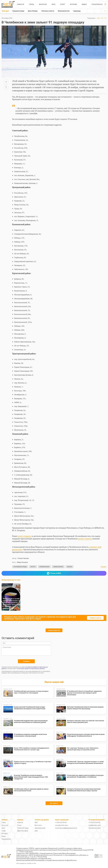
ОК (105, 18)
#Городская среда (20, 567)
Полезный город (23, 828)
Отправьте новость (95, 618)
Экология (43, 4)
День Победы (33, 11)
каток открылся (25, 536)
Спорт (63, 4)
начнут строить (85, 539)
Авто (53, 4)
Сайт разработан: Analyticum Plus (26, 863)
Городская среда (18, 11)
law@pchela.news (71, 860)
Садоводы (77, 11)
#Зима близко (58, 567)
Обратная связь (23, 831)
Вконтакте (38, 825)
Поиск (19, 825)
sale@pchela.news (95, 825)
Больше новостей (54, 630)
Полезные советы (48, 11)
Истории (73, 4)
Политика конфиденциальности (66, 828)
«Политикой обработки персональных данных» (31, 669)
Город (31, 4)
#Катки (70, 567)
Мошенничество (64, 11)
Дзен (36, 831)
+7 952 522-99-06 (61, 822)
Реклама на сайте (95, 828)
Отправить (26, 661)
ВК (102, 18)
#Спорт (33, 567)
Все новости (54, 803)
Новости (21, 4)
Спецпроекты (97, 4)
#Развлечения (44, 567)
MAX (99, 18)
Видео (84, 4)
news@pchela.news (62, 825)
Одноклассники (40, 828)
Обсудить (104, 567)
